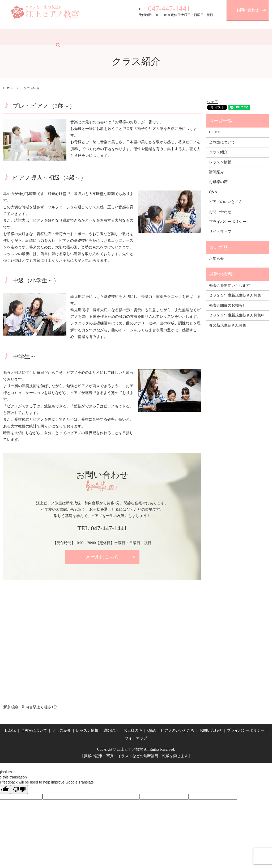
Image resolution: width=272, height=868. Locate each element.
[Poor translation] (19, 789)
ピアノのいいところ (191, 37)
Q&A (163, 37)
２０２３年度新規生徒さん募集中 (237, 315)
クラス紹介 (67, 37)
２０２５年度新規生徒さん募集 (235, 295)
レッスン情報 (94, 37)
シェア (212, 102)
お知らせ (216, 259)
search (218, 37)
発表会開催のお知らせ (228, 305)
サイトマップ (220, 232)
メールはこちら (102, 557)
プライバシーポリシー (228, 222)
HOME (12, 37)
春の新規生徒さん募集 (228, 325)
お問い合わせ (248, 10)
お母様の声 (143, 37)
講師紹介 (120, 37)
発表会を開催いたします (229, 285)
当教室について (38, 37)
